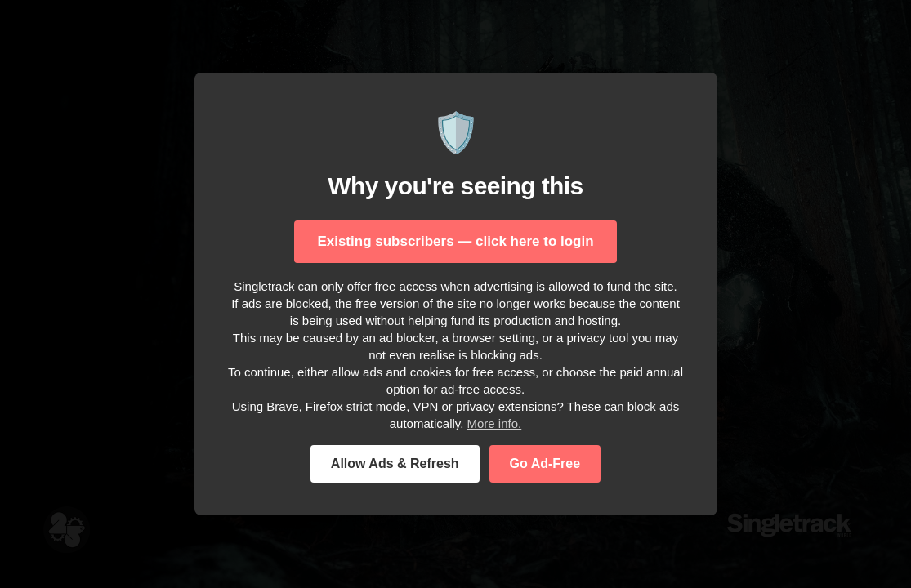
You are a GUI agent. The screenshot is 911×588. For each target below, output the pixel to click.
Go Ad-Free (545, 463)
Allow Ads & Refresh (395, 463)
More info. (495, 423)
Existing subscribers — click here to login (455, 241)
